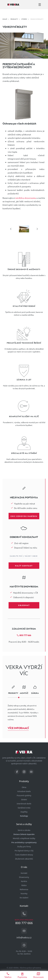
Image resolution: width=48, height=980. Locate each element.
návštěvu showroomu (26, 198)
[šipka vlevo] (11, 229)
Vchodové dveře (24, 791)
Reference (24, 889)
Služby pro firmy (24, 847)
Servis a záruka (24, 830)
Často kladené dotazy (24, 855)
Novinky (24, 894)
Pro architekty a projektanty (24, 842)
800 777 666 (24, 635)
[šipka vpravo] (37, 229)
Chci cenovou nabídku (24, 516)
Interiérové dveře (24, 804)
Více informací (18, 728)
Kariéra (24, 881)
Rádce (24, 885)
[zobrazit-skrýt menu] (40, 5)
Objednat (24, 605)
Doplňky (24, 812)
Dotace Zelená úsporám (24, 834)
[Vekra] (13, 5)
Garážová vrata (24, 808)
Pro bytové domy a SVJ (24, 851)
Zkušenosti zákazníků (24, 859)
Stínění (24, 800)
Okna (24, 787)
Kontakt (24, 873)
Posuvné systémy (24, 795)
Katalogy (24, 816)
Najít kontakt (24, 566)
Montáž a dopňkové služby (24, 838)
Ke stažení (24, 898)
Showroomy (24, 877)
